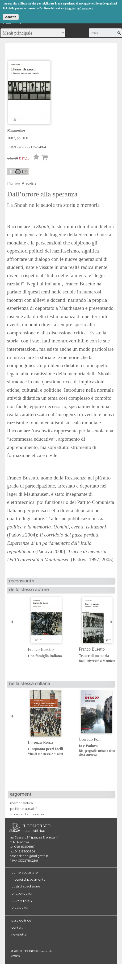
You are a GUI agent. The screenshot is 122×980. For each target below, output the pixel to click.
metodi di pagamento (29, 879)
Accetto (11, 17)
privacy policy (22, 893)
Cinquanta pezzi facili (50, 752)
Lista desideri (36, 158)
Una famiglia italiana (45, 656)
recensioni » (22, 581)
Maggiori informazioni (79, 8)
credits (15, 956)
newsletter (20, 934)
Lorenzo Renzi (40, 742)
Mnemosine (16, 130)
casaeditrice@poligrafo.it (29, 856)
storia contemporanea (27, 814)
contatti (17, 927)
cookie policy (22, 900)
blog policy (20, 907)
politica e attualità (24, 809)
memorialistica (21, 803)
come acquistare (25, 872)
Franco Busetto (21, 184)
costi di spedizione (26, 886)
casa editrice (21, 920)
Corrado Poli (90, 739)
